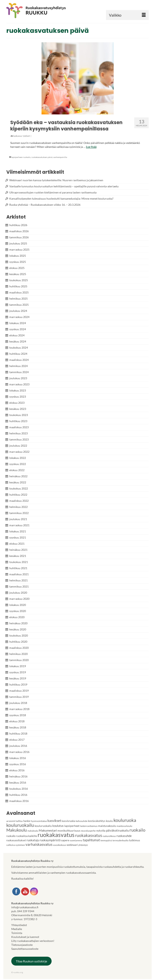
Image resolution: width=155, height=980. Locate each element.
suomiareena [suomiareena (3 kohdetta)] (76, 840)
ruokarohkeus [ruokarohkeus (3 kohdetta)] (109, 836)
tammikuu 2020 (19, 660)
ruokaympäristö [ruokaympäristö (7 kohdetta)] (50, 840)
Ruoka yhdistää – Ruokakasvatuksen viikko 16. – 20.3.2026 (45, 205)
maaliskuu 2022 (19, 501)
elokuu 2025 (17, 268)
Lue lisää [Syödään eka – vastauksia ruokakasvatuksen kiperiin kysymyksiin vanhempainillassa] (91, 147)
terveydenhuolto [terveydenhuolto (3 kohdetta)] (121, 840)
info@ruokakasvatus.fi (25, 907)
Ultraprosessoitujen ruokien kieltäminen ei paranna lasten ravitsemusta (53, 192)
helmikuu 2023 (18, 433)
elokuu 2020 (17, 617)
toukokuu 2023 (19, 415)
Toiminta (17, 933)
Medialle (17, 929)
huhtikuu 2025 (18, 286)
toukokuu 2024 (19, 348)
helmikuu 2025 (18, 299)
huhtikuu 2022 (18, 495)
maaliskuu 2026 (19, 231)
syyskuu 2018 (18, 715)
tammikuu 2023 (19, 439)
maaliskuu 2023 (19, 427)
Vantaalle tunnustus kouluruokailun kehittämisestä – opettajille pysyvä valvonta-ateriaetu (64, 186)
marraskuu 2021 (19, 525)
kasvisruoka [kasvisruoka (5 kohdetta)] (69, 821)
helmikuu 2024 (18, 366)
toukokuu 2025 (19, 280)
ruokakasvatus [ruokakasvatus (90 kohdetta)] (56, 835)
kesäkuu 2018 (18, 727)
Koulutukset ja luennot (25, 937)
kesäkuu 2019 (18, 678)
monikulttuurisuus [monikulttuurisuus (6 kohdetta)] (69, 831)
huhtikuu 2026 (18, 225)
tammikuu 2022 (19, 513)
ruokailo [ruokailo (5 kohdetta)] (11, 836)
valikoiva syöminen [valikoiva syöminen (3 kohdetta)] (16, 845)
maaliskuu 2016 (19, 801)
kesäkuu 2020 (18, 629)
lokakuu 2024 (18, 323)
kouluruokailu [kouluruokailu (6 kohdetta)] (43, 826)
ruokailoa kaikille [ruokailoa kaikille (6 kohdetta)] (26, 836)
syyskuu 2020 (18, 611)
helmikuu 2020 (18, 654)
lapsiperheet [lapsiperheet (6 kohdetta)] (72, 826)
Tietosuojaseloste (22, 945)
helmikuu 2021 (18, 580)
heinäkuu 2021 (18, 550)
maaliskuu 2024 (19, 360)
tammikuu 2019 (19, 697)
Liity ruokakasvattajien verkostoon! (33, 941)
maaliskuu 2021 (19, 574)
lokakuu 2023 (18, 390)
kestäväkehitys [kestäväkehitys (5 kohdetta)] (97, 821)
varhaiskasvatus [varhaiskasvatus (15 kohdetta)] (39, 844)
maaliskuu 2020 (19, 648)
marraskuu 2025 (19, 249)
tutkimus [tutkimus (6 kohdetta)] (135, 840)
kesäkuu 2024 (18, 341)
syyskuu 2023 (18, 397)
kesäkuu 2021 (18, 556)
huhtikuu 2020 (18, 642)
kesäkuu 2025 (18, 274)
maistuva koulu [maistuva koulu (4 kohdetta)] (124, 826)
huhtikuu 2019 (18, 684)
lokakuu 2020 (18, 605)
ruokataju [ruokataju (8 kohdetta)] (33, 840)
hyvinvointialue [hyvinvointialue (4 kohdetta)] (39, 821)
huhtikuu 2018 (18, 733)
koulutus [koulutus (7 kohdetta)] (58, 826)
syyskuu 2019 (18, 672)
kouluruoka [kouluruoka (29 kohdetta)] (125, 820)
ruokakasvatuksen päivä (42, 157)
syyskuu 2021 (18, 537)
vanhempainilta (60, 157)
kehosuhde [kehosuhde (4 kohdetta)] (82, 821)
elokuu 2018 (17, 721)
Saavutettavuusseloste (25, 949)
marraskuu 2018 (19, 709)
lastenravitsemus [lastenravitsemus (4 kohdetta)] (89, 826)
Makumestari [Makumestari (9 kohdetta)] (48, 830)
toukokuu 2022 (19, 488)
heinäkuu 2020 (18, 623)
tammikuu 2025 (19, 305)
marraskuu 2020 (19, 599)
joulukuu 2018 (18, 703)
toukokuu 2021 (19, 562)
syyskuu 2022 (18, 464)
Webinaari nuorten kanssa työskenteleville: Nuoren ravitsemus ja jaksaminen (56, 180)
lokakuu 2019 (18, 666)
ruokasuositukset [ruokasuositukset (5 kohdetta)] (16, 840)
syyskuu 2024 (18, 329)
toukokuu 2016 (19, 789)
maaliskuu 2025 (19, 292)
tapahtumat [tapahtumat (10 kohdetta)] (91, 840)
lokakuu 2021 (18, 531)
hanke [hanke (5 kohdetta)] (27, 821)
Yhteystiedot (19, 925)
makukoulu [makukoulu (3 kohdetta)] (33, 831)
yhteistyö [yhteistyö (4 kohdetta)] (83, 845)
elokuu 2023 (17, 403)
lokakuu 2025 (18, 256)
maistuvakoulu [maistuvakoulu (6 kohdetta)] (107, 826)
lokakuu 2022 (18, 458)
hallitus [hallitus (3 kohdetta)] (19, 821)
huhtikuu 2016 (18, 795)
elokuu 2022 (17, 470)
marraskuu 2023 (19, 384)
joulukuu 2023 (18, 378)
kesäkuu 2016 (18, 782)
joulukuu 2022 (18, 446)
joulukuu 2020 (18, 593)
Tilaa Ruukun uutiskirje (31, 961)
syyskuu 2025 (18, 262)
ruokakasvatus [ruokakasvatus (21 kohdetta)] (89, 835)
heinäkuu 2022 (18, 476)
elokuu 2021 (17, 544)
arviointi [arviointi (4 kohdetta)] (11, 821)
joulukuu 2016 (18, 746)
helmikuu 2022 (18, 507)
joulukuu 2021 (18, 519)
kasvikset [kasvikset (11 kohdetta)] (54, 821)
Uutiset (26, 136)
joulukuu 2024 (18, 311)
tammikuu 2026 (19, 237)
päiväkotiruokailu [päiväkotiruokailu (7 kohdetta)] (117, 830)
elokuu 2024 (17, 335)
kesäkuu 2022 (18, 482)
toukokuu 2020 (19, 635)
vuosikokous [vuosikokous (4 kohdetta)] (60, 845)
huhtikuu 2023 (18, 421)
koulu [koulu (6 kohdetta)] (109, 821)
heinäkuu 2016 (18, 776)
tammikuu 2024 (19, 372)
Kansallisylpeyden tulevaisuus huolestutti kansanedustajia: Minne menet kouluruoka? (61, 199)
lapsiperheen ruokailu (21, 157)
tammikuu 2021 (19, 586)
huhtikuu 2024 (18, 354)
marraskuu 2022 (19, 452)
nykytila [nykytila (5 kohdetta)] (101, 831)
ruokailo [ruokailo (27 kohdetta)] (137, 830)
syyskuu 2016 (18, 764)
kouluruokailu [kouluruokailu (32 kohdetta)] (20, 825)
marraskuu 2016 (19, 752)
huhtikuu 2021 (18, 568)
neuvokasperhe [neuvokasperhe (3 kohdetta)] (88, 831)
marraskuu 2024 (19, 317)
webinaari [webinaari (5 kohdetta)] (72, 845)
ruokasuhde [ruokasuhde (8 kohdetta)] (124, 836)
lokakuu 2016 (18, 758)
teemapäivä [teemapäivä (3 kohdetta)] (106, 840)
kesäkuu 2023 (18, 409)
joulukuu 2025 (18, 243)
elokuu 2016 (17, 770)
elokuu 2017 (17, 740)
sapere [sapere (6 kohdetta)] (65, 840)
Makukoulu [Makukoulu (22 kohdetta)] (17, 830)
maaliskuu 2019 (19, 691)
